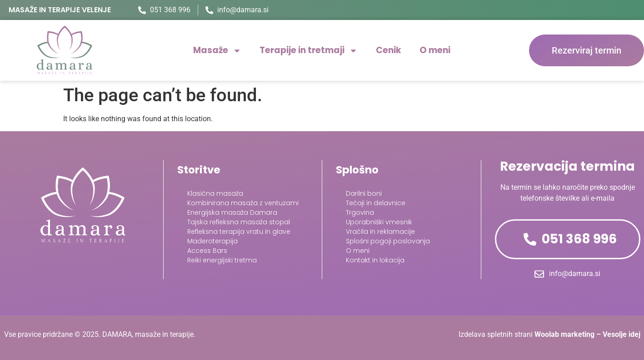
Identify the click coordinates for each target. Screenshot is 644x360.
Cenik (389, 50)
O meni (435, 50)
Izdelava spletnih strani (549, 334)
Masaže (217, 51)
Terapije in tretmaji (309, 51)
